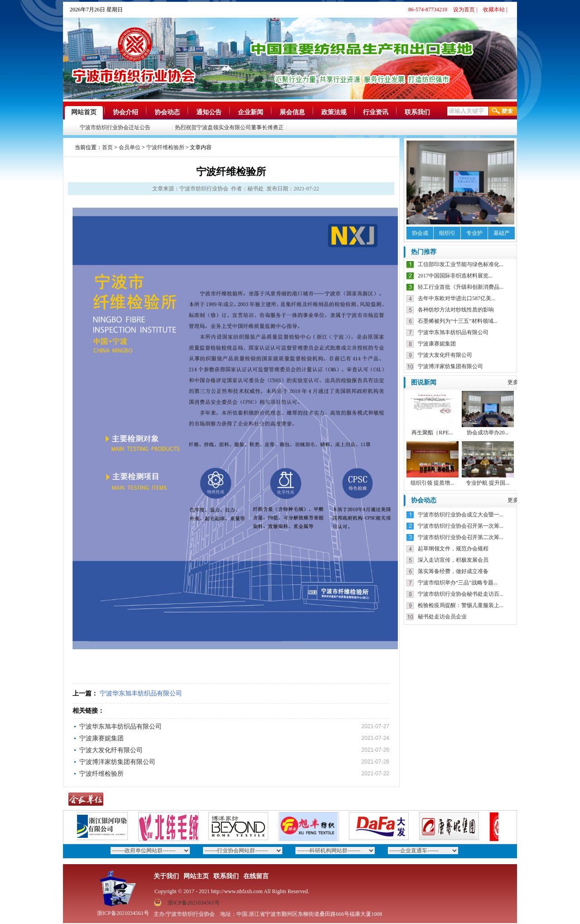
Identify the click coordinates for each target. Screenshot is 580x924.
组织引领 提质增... (432, 483)
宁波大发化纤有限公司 (111, 750)
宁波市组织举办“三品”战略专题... (458, 583)
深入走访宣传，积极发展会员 (453, 560)
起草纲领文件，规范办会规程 (453, 549)
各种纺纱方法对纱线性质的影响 (456, 310)
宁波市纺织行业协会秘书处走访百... (461, 594)
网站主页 (196, 876)
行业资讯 (376, 112)
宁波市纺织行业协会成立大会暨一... (461, 515)
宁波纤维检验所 (165, 147)
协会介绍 (126, 112)
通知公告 (209, 112)
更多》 (516, 382)
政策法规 (334, 112)
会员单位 (130, 147)
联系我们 (417, 112)
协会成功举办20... (488, 433)
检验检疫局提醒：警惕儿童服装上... (461, 605)
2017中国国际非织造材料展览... (455, 276)
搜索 (503, 111)
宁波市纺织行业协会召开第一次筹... (461, 526)
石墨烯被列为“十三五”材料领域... (458, 321)
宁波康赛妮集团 (101, 738)
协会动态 (167, 112)
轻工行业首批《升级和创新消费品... (461, 287)
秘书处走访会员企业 (442, 617)
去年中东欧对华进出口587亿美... (457, 298)
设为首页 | (465, 10)
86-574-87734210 (428, 10)
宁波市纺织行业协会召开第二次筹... (461, 537)
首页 (107, 147)
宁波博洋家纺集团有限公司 (117, 762)
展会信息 (292, 112)
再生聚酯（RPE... (432, 433)
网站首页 (84, 112)
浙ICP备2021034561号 (194, 903)
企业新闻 (251, 112)
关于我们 (166, 876)
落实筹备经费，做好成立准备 (453, 571)
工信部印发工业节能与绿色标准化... (461, 264)
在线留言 (256, 876)
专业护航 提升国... (488, 483)
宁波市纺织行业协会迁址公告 (117, 127)
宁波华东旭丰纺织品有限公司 (141, 693)
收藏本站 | (495, 10)
